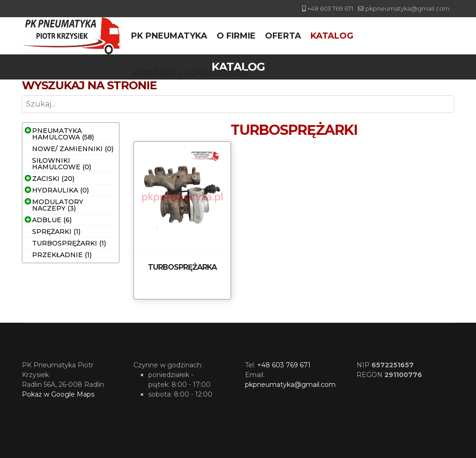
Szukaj (22, 113)
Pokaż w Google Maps (58, 394)
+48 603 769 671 (330, 9)
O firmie (236, 36)
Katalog (332, 36)
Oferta (283, 36)
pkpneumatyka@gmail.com (407, 9)
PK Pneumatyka (169, 36)
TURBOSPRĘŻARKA (182, 267)
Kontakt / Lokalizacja (190, 73)
